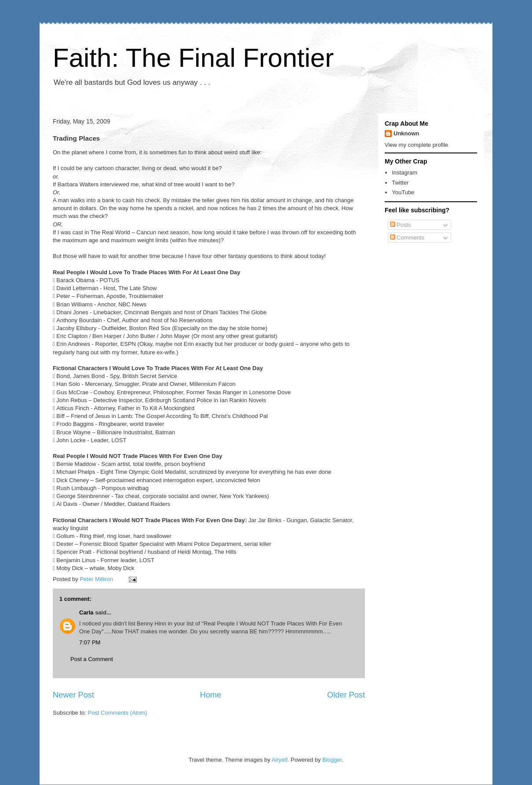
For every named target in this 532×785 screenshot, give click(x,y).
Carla (86, 612)
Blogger (332, 760)
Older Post (346, 695)
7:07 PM (90, 642)
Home (211, 695)
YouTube (403, 192)
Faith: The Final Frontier (193, 58)
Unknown (406, 133)
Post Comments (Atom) (118, 713)
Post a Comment (92, 659)
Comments (407, 238)
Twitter (400, 183)
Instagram (404, 173)
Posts (401, 225)
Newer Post (73, 695)
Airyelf (280, 760)
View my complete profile (416, 145)
